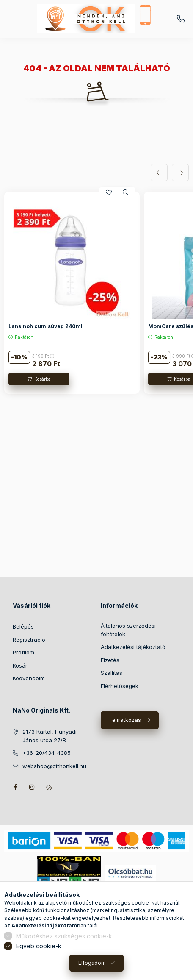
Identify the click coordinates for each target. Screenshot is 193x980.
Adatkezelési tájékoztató (133, 647)
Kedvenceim (29, 678)
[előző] (159, 173)
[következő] (180, 173)
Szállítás (112, 673)
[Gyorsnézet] (126, 192)
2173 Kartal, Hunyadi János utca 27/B (50, 736)
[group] (96, 293)
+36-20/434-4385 (181, 19)
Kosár (20, 665)
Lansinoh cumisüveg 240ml (45, 326)
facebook (15, 787)
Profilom (23, 652)
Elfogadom (92, 963)
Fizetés (110, 660)
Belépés (23, 626)
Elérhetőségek (120, 686)
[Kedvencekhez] (109, 192)
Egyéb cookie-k (39, 946)
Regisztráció (29, 640)
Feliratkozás (125, 720)
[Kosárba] (39, 379)
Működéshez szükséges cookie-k (64, 936)
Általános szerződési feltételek (128, 630)
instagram (32, 787)
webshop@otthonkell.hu (54, 766)
